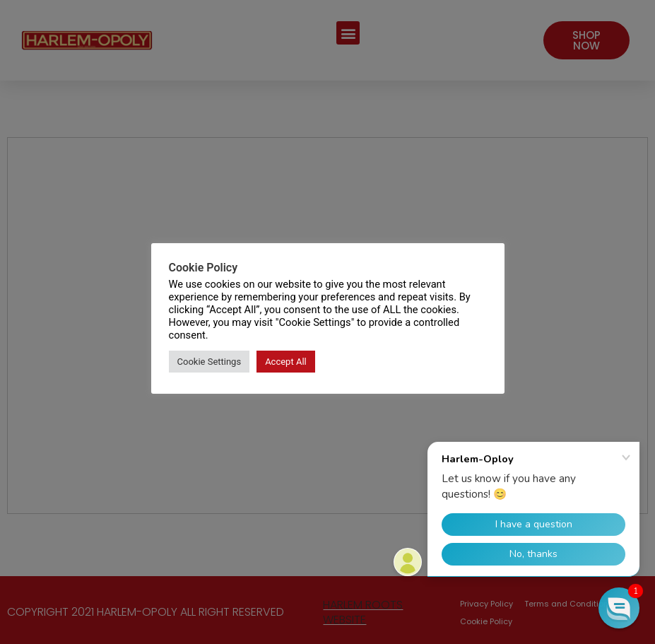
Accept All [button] (286, 362)
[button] (619, 608)
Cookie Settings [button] (210, 362)
